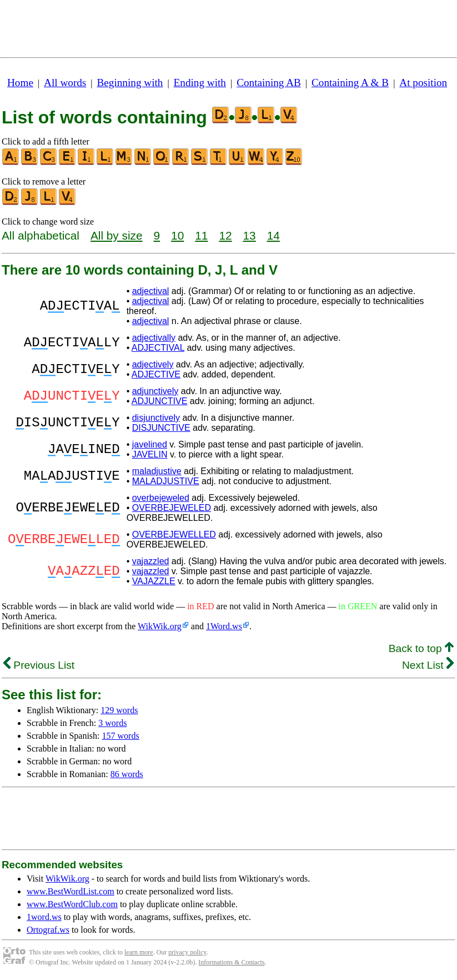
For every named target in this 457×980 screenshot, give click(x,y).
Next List (428, 665)
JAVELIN (150, 454)
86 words (127, 774)
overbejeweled (161, 498)
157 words (121, 736)
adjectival (151, 291)
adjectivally (154, 338)
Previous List (39, 665)
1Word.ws (224, 626)
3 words (112, 723)
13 (250, 235)
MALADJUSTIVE (166, 481)
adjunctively (155, 391)
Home (20, 83)
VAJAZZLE (154, 581)
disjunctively (156, 418)
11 (201, 235)
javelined (150, 444)
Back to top (421, 648)
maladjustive (157, 471)
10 (177, 235)
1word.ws (44, 917)
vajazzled (151, 561)
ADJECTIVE (156, 374)
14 (273, 235)
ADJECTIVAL (158, 348)
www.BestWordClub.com (72, 904)
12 (225, 235)
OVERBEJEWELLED (174, 534)
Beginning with (130, 83)
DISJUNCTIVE (161, 428)
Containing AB (269, 83)
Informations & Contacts (231, 962)
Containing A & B (350, 83)
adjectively (153, 364)
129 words (119, 710)
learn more (139, 952)
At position (423, 83)
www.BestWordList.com (71, 891)
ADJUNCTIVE (159, 401)
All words (65, 83)
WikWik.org (160, 626)
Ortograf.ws (48, 930)
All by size (117, 235)
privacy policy (187, 952)
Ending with (200, 83)
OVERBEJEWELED (172, 508)
